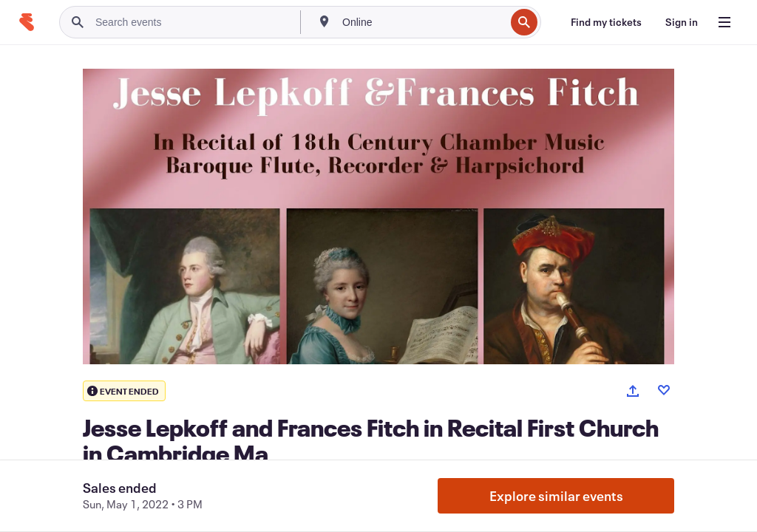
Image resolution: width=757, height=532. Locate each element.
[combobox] (422, 22)
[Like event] (664, 390)
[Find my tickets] (606, 22)
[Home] (27, 22)
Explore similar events (556, 496)
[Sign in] (682, 22)
